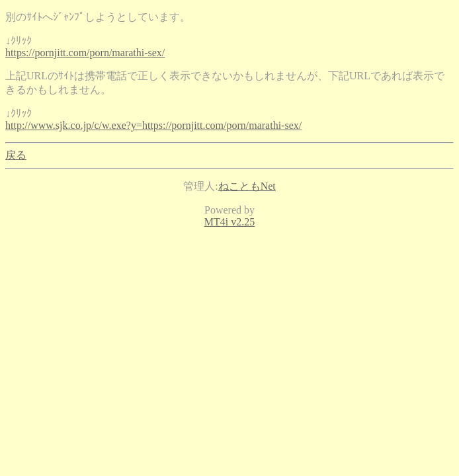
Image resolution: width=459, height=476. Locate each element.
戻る (16, 155)
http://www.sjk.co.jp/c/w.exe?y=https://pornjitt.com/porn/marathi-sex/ (153, 125)
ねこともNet (247, 186)
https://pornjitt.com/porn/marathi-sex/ (85, 53)
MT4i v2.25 (230, 222)
